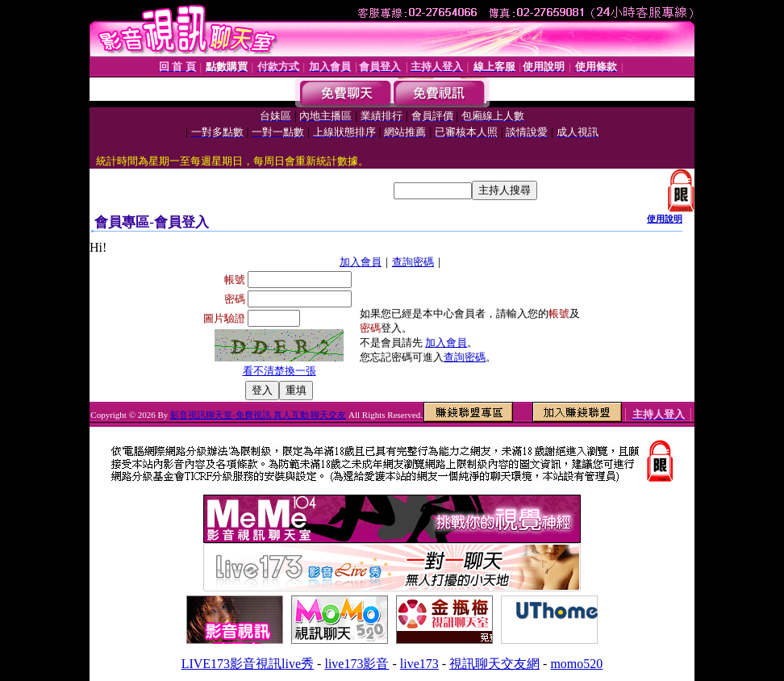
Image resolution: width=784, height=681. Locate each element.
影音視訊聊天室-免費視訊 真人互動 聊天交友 (258, 415)
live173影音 (357, 664)
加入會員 (361, 262)
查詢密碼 (413, 262)
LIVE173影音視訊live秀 (248, 664)
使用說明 (665, 219)
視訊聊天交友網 (494, 664)
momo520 (576, 664)
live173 (419, 664)
